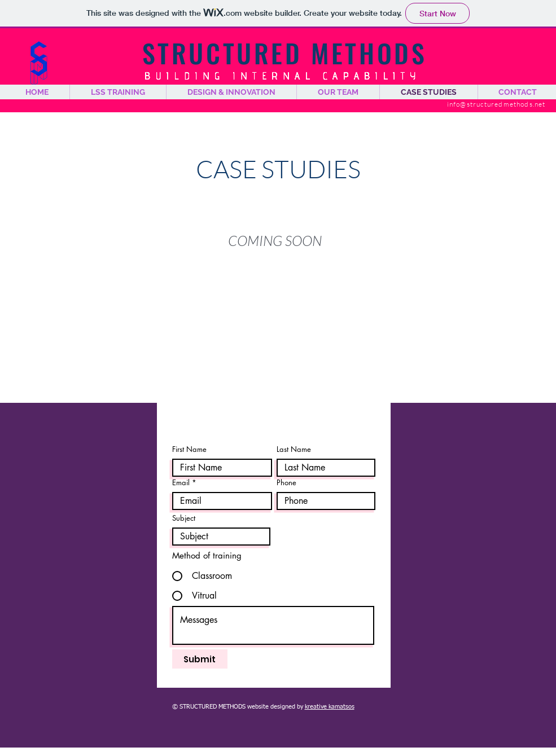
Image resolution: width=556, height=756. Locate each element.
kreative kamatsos (330, 707)
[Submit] (200, 659)
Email (181, 483)
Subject (184, 518)
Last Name (294, 449)
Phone (286, 483)
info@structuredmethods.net (496, 104)
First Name (189, 449)
